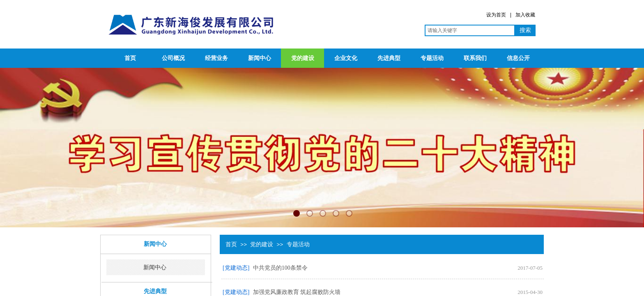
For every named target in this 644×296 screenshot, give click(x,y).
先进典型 (389, 58)
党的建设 (303, 58)
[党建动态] (236, 268)
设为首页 (496, 15)
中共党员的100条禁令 (280, 268)
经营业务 (216, 58)
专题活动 (432, 58)
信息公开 (518, 58)
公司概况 (173, 58)
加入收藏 (525, 15)
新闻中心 (260, 58)
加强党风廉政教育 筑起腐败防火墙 (297, 292)
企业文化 (346, 58)
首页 (130, 58)
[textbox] (470, 30)
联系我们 (475, 58)
